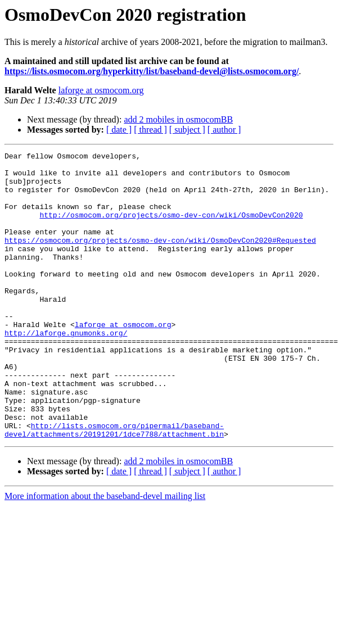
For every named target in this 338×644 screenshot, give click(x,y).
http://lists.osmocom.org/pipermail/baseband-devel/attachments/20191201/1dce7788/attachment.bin (114, 486)
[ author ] (224, 130)
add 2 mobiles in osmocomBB (178, 119)
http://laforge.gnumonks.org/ (66, 370)
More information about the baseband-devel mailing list (105, 553)
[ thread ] (150, 130)
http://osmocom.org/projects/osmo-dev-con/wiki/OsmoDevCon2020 (171, 228)
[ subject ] (187, 130)
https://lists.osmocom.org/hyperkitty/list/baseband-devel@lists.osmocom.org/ (152, 71)
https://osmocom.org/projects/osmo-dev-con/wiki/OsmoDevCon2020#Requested (160, 258)
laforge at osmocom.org (101, 90)
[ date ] (119, 130)
